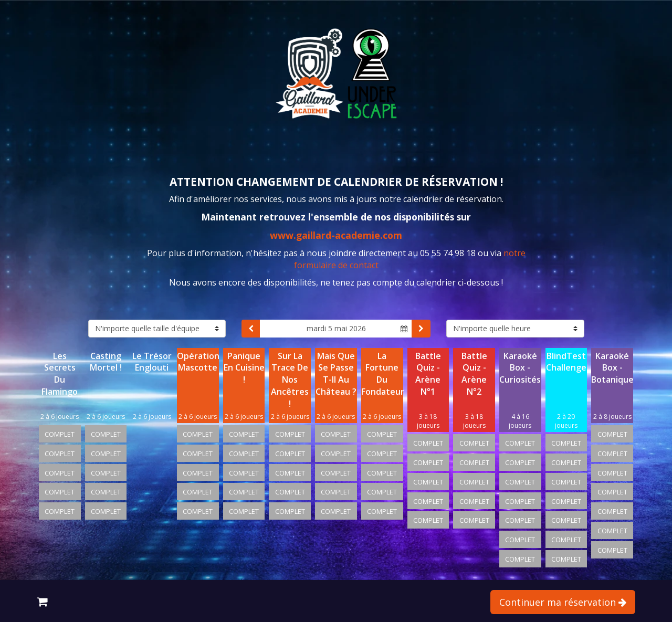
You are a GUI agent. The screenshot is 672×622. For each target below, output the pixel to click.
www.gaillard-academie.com (336, 235)
